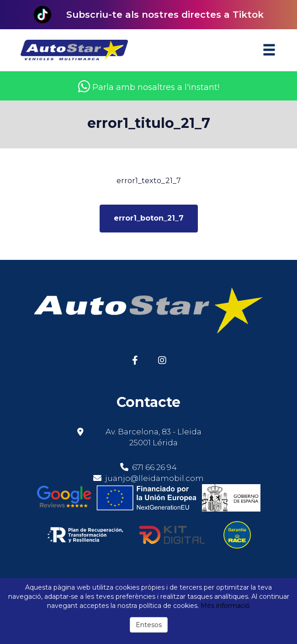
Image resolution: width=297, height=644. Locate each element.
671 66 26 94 (148, 467)
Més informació (225, 606)
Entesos (149, 625)
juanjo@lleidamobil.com (154, 478)
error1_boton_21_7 (149, 218)
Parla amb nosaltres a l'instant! (149, 87)
